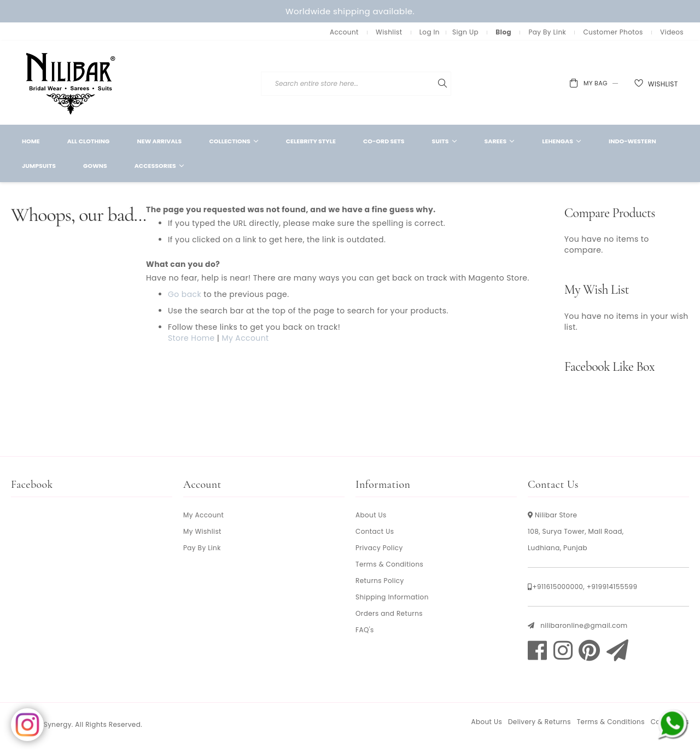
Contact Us (375, 531)
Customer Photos (613, 32)
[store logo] (71, 83)
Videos (672, 32)
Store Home (191, 338)
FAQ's (365, 630)
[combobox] (434, 84)
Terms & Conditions (389, 564)
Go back (185, 294)
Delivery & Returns (539, 722)
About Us (371, 515)
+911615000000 (558, 587)
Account (344, 32)
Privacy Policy (379, 548)
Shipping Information (392, 597)
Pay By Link (547, 32)
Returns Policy (380, 581)
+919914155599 (612, 587)
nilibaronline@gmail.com (584, 625)
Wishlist (389, 32)
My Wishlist (202, 531)
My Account (245, 338)
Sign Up (465, 32)
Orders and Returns (389, 613)
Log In (430, 32)
